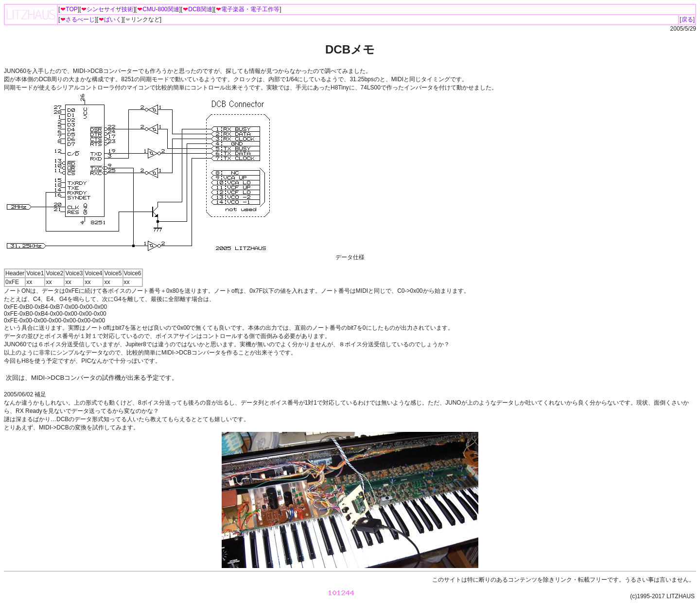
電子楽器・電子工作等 (247, 9)
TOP (69, 9)
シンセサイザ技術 (107, 9)
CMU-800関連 (158, 9)
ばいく (110, 19)
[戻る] (687, 19)
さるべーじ (77, 19)
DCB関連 (197, 9)
